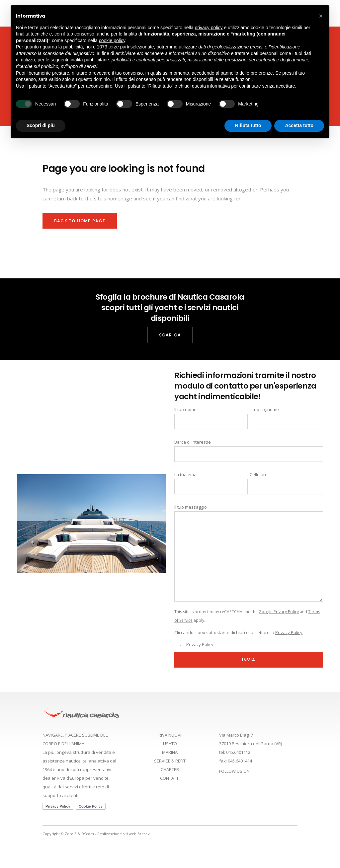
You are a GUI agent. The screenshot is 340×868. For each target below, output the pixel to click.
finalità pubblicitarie (89, 60)
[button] (321, 16)
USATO (170, 744)
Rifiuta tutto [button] (248, 125)
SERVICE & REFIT (170, 761)
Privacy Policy (289, 632)
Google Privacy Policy (279, 612)
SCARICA (170, 335)
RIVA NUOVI (170, 735)
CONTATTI (170, 778)
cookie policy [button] (112, 40)
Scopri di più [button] (41, 125)
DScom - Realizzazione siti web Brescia (116, 834)
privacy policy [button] (209, 28)
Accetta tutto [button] (299, 125)
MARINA (170, 752)
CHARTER (170, 769)
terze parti (119, 47)
